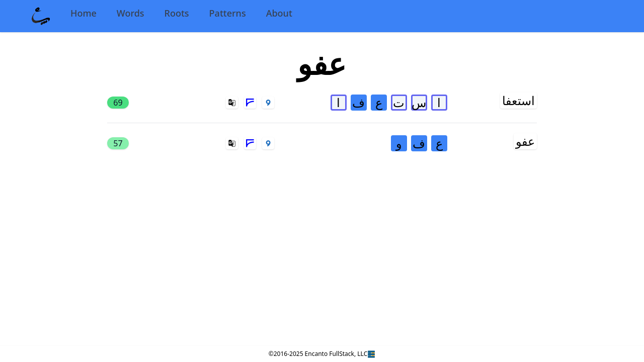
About (279, 13)
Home (84, 13)
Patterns (228, 13)
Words (131, 13)
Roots (177, 13)
